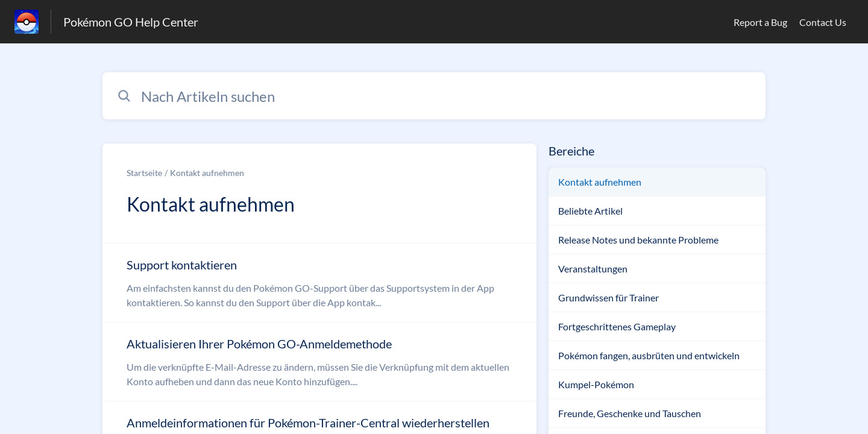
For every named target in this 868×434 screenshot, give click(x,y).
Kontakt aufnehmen (207, 173)
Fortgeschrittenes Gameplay (617, 326)
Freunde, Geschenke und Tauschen (630, 413)
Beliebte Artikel (590, 211)
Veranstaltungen (593, 269)
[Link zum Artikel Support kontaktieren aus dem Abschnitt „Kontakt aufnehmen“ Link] (319, 283)
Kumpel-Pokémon (596, 384)
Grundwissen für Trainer (609, 297)
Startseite (144, 173)
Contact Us (823, 22)
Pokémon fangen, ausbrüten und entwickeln (649, 355)
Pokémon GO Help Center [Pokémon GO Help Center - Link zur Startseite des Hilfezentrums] (131, 22)
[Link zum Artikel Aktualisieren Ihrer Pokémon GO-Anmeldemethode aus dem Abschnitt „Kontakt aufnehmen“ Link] (319, 362)
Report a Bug (760, 22)
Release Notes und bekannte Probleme (638, 240)
